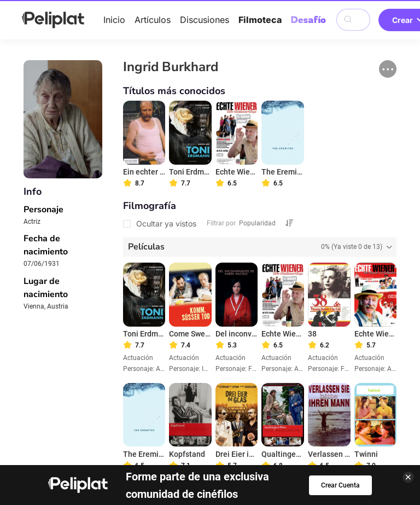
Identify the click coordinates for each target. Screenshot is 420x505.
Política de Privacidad (142, 427)
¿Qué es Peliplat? (210, 442)
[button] (388, 69)
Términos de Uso (234, 427)
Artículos (153, 20)
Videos (239, 412)
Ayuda (71, 427)
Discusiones (205, 20)
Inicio (114, 20)
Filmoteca (260, 20)
